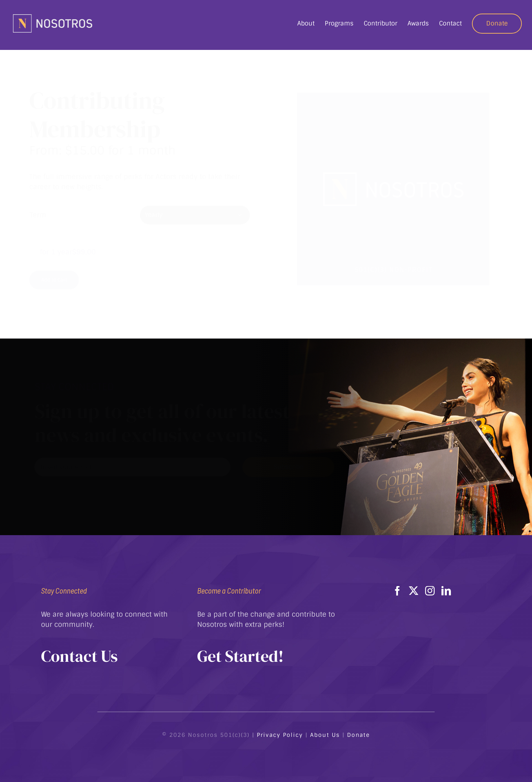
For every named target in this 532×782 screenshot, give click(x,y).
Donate (358, 735)
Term (43, 215)
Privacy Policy (280, 735)
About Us (325, 735)
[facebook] (397, 591)
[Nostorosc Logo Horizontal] (53, 16)
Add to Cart (59, 280)
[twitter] (414, 591)
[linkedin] (446, 591)
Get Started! (240, 656)
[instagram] (430, 591)
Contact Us (79, 656)
